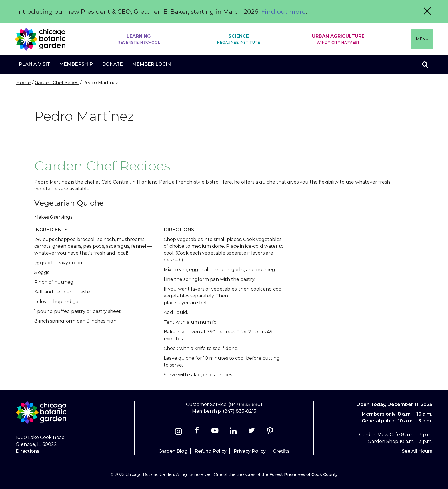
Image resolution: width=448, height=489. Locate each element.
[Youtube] (215, 432)
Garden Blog (173, 451)
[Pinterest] (270, 432)
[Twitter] (252, 432)
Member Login (151, 64)
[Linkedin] (233, 432)
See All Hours (417, 451)
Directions (28, 451)
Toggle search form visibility (425, 64)
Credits (281, 451)
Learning (139, 39)
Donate (112, 64)
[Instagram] (178, 432)
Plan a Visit (34, 64)
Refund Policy (211, 451)
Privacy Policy (250, 451)
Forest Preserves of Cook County (304, 474)
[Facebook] (197, 432)
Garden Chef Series (57, 83)
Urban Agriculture (338, 39)
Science (238, 39)
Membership (76, 64)
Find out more (283, 12)
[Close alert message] (427, 12)
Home (23, 83)
